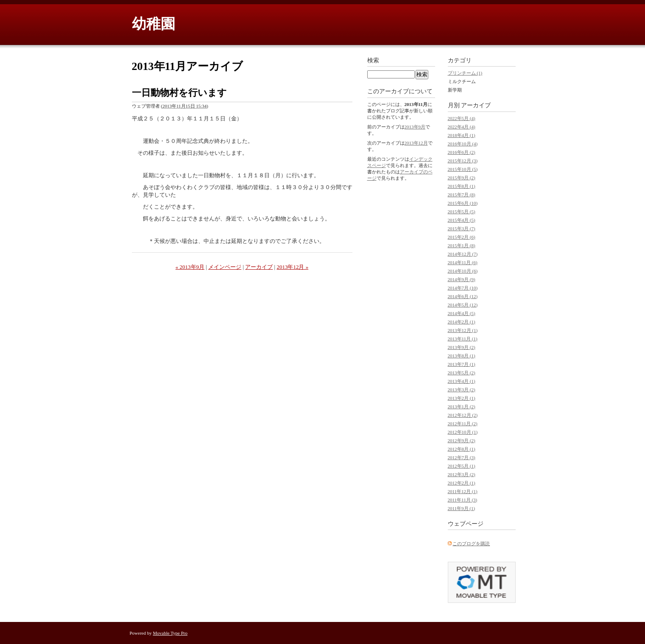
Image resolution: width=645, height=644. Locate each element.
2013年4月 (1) (462, 381)
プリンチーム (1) (465, 73)
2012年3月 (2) (462, 474)
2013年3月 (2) (462, 390)
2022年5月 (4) (462, 118)
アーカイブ (259, 267)
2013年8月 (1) (462, 356)
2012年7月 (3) (462, 457)
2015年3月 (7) (462, 229)
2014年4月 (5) (462, 313)
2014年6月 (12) (463, 296)
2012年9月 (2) (462, 440)
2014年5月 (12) (463, 305)
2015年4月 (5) (462, 220)
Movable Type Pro (170, 633)
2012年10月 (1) (463, 432)
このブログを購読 (471, 544)
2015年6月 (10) (463, 203)
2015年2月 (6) (462, 237)
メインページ (225, 267)
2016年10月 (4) (463, 144)
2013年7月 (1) (462, 364)
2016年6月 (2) (462, 152)
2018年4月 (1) (462, 135)
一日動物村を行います (179, 93)
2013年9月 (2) (462, 347)
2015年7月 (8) (462, 195)
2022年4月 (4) (462, 127)
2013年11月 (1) (463, 339)
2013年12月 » (292, 267)
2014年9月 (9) (462, 279)
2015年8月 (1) (462, 186)
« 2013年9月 (190, 267)
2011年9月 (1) (462, 508)
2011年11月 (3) (463, 500)
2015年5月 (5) (462, 212)
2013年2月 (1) (462, 398)
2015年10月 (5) (463, 169)
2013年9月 (415, 127)
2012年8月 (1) (462, 449)
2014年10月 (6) (463, 271)
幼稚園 (154, 24)
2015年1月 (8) (462, 245)
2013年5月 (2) (462, 373)
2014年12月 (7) (463, 254)
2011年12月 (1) (463, 491)
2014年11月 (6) (463, 262)
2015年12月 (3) (463, 161)
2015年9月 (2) (462, 178)
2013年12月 (416, 143)
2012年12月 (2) (463, 415)
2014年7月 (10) (463, 288)
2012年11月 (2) (463, 424)
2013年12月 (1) (463, 330)
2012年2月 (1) (462, 483)
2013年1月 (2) (462, 407)
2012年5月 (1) (462, 466)
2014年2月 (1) (462, 322)
